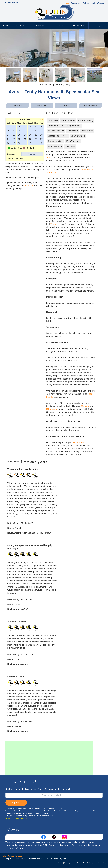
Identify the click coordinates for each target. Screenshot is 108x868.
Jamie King (102, 863)
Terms (61, 863)
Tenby (49, 157)
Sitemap (67, 863)
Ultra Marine (52, 409)
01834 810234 (12, 3)
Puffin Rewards (80, 442)
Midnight (85, 406)
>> (41, 120)
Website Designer (89, 863)
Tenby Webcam (98, 3)
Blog (98, 26)
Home (5, 26)
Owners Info (79, 26)
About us (40, 26)
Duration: (11, 154)
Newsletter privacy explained (16, 818)
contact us (28, 185)
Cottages (20, 26)
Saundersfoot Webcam (80, 3)
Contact (59, 26)
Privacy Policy (76, 863)
